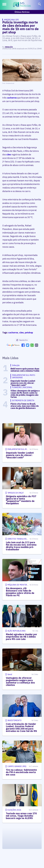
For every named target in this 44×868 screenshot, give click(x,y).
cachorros (12, 98)
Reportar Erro (22, 340)
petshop (29, 333)
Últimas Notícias (22, 12)
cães (9, 155)
